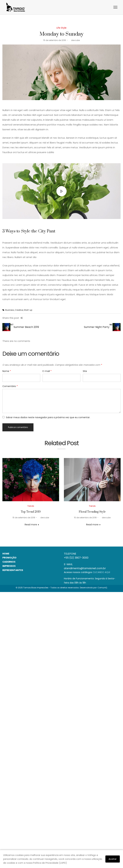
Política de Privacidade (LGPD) (50, 863)
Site (85, 371)
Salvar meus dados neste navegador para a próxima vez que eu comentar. (48, 417)
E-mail (47, 371)
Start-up (28, 310)
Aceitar (113, 859)
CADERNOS (9, 562)
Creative (19, 310)
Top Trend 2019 (31, 512)
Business (10, 310)
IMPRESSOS (9, 566)
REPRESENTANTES (13, 570)
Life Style (61, 28)
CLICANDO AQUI (101, 572)
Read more (31, 525)
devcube (74, 40)
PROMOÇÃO (9, 558)
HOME (6, 554)
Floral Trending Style (92, 512)
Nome (7, 371)
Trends (31, 506)
